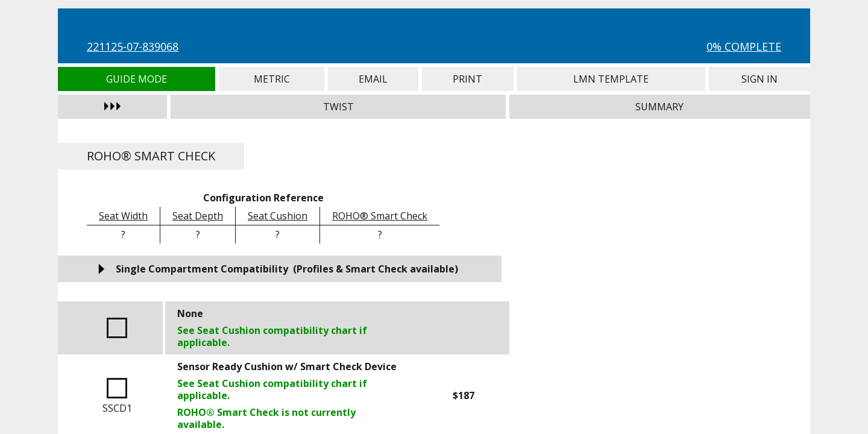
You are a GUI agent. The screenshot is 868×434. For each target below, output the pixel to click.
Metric (272, 79)
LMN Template (611, 79)
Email (373, 79)
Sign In (759, 79)
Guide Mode (137, 79)
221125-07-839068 (133, 46)
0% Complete (744, 46)
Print (468, 79)
